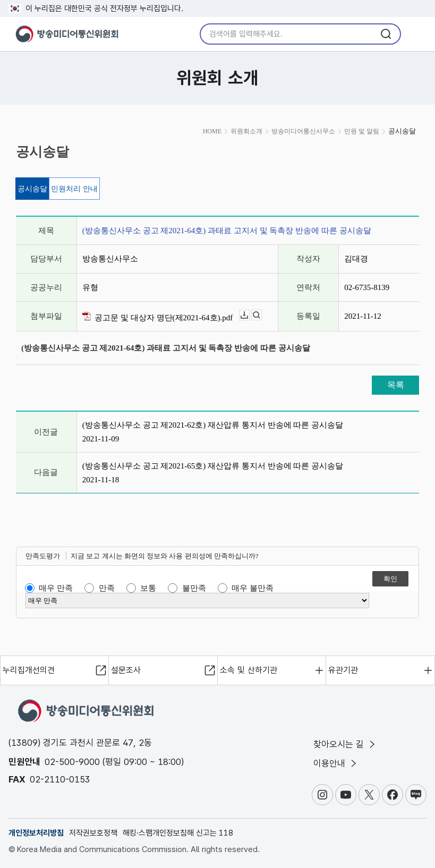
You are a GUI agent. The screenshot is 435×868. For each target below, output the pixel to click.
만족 (107, 588)
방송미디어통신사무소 (303, 131)
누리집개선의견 (29, 670)
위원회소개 (246, 131)
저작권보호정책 (93, 833)
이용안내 (336, 763)
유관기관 (343, 670)
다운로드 (249, 315)
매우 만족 (56, 588)
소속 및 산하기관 (249, 670)
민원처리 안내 (74, 189)
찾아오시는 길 (345, 744)
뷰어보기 (262, 315)
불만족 (194, 588)
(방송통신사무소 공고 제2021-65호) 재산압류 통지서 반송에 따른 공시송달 (213, 466)
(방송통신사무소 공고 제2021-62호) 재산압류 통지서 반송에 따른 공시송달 (213, 425)
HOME (212, 131)
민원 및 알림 (362, 131)
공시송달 (32, 189)
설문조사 (126, 670)
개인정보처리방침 (36, 833)
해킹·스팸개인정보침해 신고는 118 (178, 833)
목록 (396, 385)
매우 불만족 (253, 588)
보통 (148, 588)
